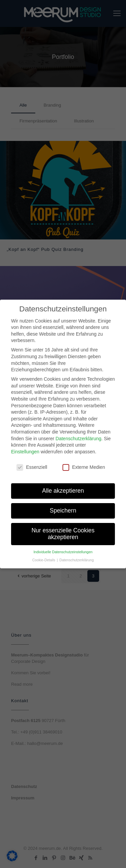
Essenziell (32, 464)
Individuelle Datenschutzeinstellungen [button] (63, 548)
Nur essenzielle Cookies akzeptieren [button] (63, 530)
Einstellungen (25, 448)
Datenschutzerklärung (78, 435)
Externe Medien (84, 464)
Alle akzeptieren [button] (63, 487)
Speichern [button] (63, 507)
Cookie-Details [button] (44, 557)
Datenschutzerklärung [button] (77, 557)
